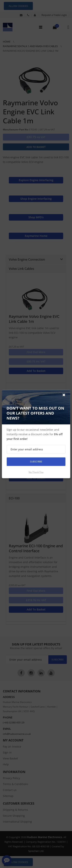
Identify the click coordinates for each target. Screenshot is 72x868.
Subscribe (36, 462)
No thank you (36, 472)
